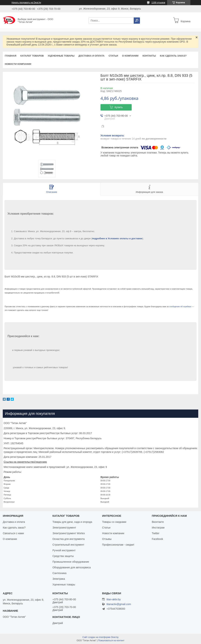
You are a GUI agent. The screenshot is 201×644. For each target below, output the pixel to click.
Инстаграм (158, 528)
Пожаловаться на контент (111, 641)
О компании (130, 56)
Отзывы (107, 539)
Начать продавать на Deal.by (26, 3)
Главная (11, 56)
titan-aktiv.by (114, 599)
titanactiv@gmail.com (119, 604)
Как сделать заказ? (173, 56)
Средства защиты (63, 556)
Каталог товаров (32, 56)
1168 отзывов (158, 3)
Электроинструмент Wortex (69, 533)
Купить (119, 107)
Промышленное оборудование (71, 562)
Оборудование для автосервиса (72, 567)
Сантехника (59, 573)
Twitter (156, 533)
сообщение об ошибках (180, 306)
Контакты (149, 56)
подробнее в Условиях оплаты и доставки (117, 238)
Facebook (157, 539)
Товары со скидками (114, 522)
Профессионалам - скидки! (118, 545)
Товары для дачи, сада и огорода (72, 522)
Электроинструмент (64, 528)
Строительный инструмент (68, 545)
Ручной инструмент (64, 550)
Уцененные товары (61, 56)
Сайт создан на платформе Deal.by (101, 637)
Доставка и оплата (92, 56)
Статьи (113, 56)
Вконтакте (158, 522)
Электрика (59, 579)
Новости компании (18, 64)
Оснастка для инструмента (68, 539)
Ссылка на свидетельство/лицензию (25, 462)
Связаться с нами (13, 533)
